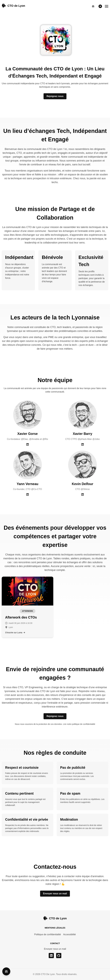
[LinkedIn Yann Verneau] (27, 494)
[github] (59, 956)
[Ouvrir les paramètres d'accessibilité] (93, 6)
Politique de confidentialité (48, 934)
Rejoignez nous (55, 96)
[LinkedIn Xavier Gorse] (27, 444)
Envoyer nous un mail (55, 894)
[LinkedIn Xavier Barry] (82, 444)
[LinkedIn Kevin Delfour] (82, 494)
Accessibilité (69, 934)
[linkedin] (51, 956)
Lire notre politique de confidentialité (79, 724)
